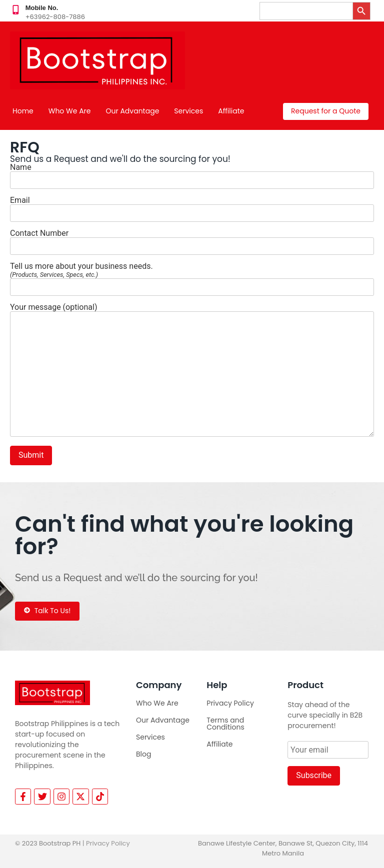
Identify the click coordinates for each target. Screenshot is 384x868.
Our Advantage (133, 111)
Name (192, 174)
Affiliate (231, 111)
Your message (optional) (192, 371)
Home (23, 111)
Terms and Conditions (225, 724)
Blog (143, 754)
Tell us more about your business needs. (192, 277)
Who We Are (70, 111)
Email (192, 207)
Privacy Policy (230, 703)
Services (188, 111)
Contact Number (192, 240)
